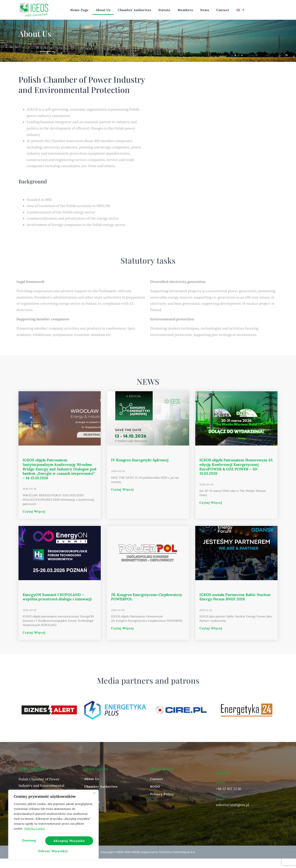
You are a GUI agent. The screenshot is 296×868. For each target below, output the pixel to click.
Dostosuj (29, 842)
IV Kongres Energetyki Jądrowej (140, 469)
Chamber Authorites (134, 10)
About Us (103, 10)
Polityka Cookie (35, 832)
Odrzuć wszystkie (69, 842)
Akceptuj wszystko (53, 851)
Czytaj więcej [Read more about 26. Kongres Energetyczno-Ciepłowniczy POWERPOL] (122, 638)
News (205, 10)
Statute (164, 10)
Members (185, 10)
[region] (53, 826)
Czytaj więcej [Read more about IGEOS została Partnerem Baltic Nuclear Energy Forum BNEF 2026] (211, 638)
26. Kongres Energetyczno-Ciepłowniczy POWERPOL (147, 606)
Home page (79, 10)
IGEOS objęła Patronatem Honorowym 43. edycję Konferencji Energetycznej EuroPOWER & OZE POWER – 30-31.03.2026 (236, 476)
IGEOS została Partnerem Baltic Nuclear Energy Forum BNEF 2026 (235, 606)
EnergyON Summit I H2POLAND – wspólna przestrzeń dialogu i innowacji (57, 606)
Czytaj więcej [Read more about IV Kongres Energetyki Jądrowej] (122, 499)
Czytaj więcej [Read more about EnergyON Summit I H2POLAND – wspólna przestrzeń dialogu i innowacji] (34, 642)
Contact (223, 10)
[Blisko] (94, 797)
